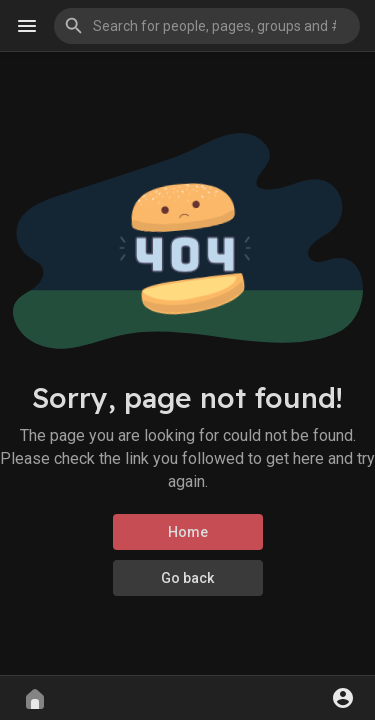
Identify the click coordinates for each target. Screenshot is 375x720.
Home (188, 532)
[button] (207, 26)
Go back (187, 578)
